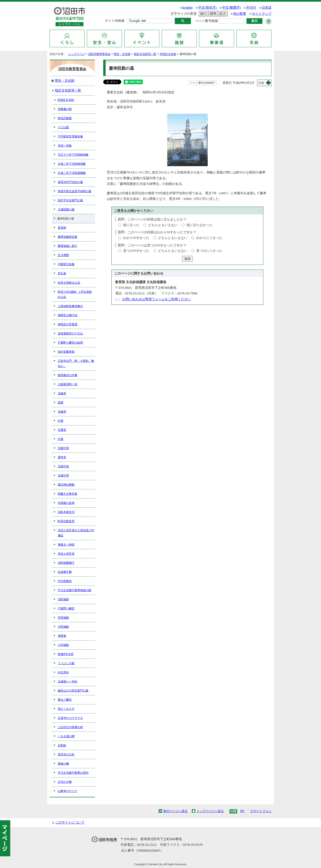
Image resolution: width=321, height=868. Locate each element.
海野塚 (62, 636)
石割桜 (62, 745)
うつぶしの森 (66, 663)
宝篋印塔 (63, 448)
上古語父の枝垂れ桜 (70, 727)
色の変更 (240, 14)
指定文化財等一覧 (145, 54)
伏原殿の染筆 (66, 503)
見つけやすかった (136, 251)
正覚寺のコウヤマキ (70, 718)
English (187, 8)
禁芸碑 (62, 228)
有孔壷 (62, 273)
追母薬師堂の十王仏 (70, 333)
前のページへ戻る (175, 811)
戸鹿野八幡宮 (66, 608)
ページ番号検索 (207, 21)
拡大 (222, 14)
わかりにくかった (209, 238)
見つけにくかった (209, 251)
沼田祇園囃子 (66, 563)
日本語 (267, 8)
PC (242, 811)
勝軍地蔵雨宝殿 (68, 237)
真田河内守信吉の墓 (70, 182)
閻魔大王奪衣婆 (68, 494)
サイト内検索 (115, 21)
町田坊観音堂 (66, 521)
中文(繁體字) (231, 8)
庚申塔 (62, 457)
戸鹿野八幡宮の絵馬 (70, 343)
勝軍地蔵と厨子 (68, 246)
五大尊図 (63, 255)
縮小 (203, 14)
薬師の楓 (63, 764)
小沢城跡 (63, 645)
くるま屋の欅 (66, 736)
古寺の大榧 (65, 782)
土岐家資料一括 (68, 384)
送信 (187, 259)
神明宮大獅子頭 (68, 315)
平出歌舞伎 (65, 581)
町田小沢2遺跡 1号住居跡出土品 (75, 294)
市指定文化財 (168, 54)
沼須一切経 (65, 146)
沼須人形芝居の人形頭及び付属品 (76, 533)
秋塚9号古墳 (66, 654)
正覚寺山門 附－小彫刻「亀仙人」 (76, 363)
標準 (212, 14)
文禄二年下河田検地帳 (72, 164)
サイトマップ (262, 14)
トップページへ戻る (210, 811)
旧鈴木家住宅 (66, 512)
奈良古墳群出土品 (69, 283)
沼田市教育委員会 (99, 54)
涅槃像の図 (65, 109)
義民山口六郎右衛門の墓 (73, 691)
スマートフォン (261, 811)
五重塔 (62, 430)
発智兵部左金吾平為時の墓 (75, 191)
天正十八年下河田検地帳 (73, 155)
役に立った (131, 225)
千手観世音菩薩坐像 (70, 136)
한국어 (251, 8)
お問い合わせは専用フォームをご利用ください (157, 299)
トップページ (76, 54)
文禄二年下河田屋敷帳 (72, 173)
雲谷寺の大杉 (66, 754)
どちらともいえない (163, 225)
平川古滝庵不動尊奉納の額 (75, 590)
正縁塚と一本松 (68, 681)
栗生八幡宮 (65, 700)
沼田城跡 (63, 599)
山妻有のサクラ (68, 791)
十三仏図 (63, 127)
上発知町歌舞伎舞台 (70, 306)
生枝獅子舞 (65, 572)
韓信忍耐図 (65, 118)
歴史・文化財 (122, 54)
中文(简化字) (208, 8)
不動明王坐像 (66, 264)
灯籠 (61, 421)
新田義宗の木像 (68, 375)
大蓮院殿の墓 (66, 209)
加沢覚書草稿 (66, 352)
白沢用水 (63, 672)
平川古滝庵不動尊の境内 (73, 773)
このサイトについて (70, 822)
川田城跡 (63, 627)
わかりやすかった (136, 238)
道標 (61, 403)
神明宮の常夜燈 (68, 324)
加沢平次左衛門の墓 (70, 200)
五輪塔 (62, 393)
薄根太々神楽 (66, 545)
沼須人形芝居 (66, 554)
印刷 (261, 83)
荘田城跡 (63, 618)
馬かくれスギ (66, 709)
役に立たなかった (200, 225)
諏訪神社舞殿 (66, 485)
